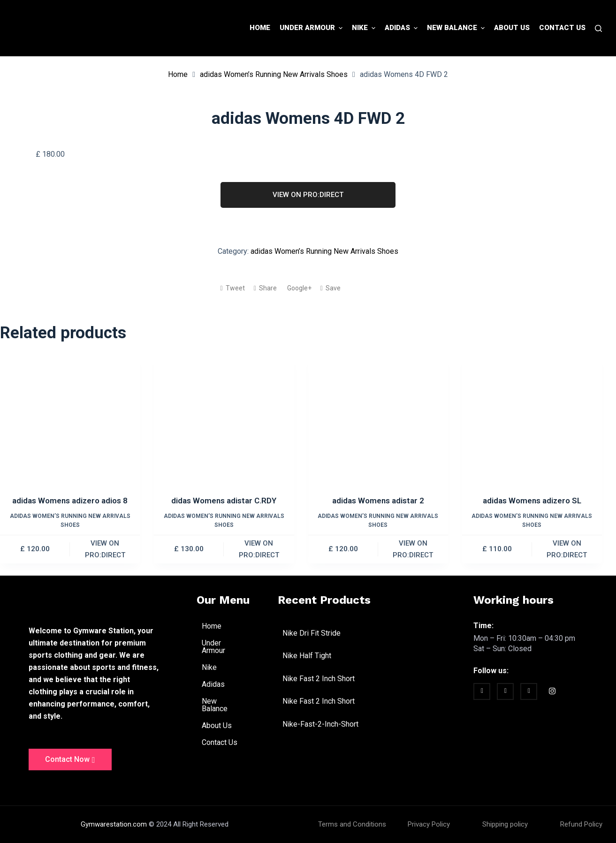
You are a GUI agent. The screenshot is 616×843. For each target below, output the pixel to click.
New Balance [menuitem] (457, 28)
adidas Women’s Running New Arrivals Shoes (274, 74)
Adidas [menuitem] (402, 28)
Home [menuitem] (260, 28)
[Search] (598, 28)
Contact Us (220, 742)
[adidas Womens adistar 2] (378, 425)
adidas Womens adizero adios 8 (70, 501)
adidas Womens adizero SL (532, 501)
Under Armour (228, 647)
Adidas (218, 684)
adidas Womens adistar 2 (378, 501)
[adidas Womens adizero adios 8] (70, 425)
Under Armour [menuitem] (312, 28)
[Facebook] (482, 691)
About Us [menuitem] (512, 28)
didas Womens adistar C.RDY (224, 501)
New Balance (228, 705)
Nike (214, 668)
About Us (217, 725)
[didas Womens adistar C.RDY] (224, 425)
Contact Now (70, 759)
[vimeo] (529, 691)
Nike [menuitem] (365, 28)
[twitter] (505, 691)
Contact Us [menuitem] (562, 28)
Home (178, 74)
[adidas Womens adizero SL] (532, 425)
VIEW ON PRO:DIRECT (308, 195)
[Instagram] (552, 692)
